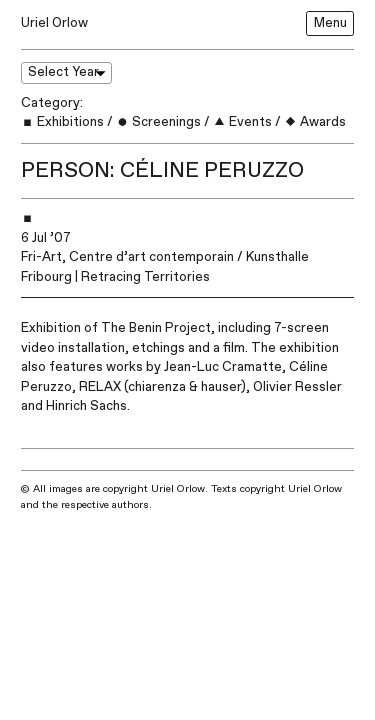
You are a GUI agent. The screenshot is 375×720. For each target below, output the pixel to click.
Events (242, 122)
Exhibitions (62, 122)
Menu (330, 23)
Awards (315, 122)
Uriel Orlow (54, 23)
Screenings (158, 122)
